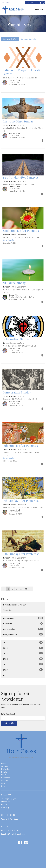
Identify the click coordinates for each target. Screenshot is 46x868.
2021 (23, 664)
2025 (23, 642)
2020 (23, 670)
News (3, 775)
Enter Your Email (8, 714)
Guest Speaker (23, 629)
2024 (23, 648)
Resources (6, 778)
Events (4, 772)
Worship (5, 766)
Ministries (5, 769)
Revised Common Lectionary (15, 605)
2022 (23, 659)
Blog (3, 786)
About (4, 763)
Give (3, 783)
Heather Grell (23, 618)
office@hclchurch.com (16, 834)
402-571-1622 (32, 3)
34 (26, 589)
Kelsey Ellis (23, 624)
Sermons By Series (29, 39)
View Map (5, 807)
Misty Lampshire (23, 634)
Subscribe (9, 723)
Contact (5, 780)
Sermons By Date (10, 39)
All (4, 675)
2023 (23, 653)
